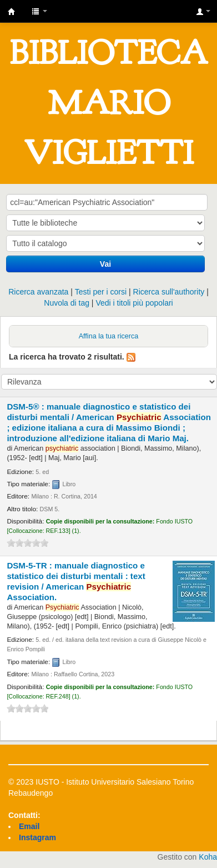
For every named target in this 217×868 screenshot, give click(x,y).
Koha (208, 857)
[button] (39, 11)
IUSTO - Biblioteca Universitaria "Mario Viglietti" (12, 12)
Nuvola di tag (67, 303)
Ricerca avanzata (38, 292)
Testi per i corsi (101, 292)
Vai (105, 264)
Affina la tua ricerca (109, 336)
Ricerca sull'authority (169, 292)
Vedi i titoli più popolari (134, 303)
